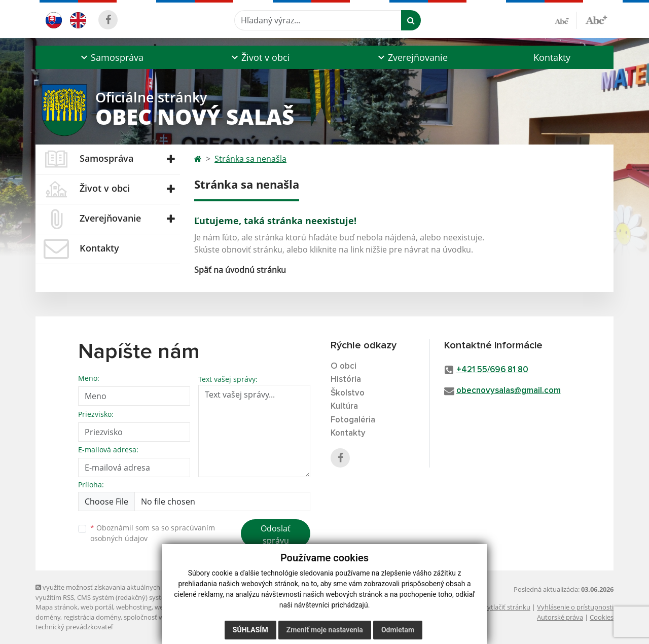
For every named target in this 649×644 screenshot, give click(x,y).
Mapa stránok (57, 607)
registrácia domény (92, 617)
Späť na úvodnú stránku (240, 270)
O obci (344, 366)
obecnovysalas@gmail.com (509, 391)
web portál (97, 607)
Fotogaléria (353, 420)
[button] (111, 57)
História (346, 380)
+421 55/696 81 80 (492, 370)
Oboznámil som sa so (153, 533)
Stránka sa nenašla (250, 159)
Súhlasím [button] (250, 630)
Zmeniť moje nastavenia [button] (325, 630)
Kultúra (344, 406)
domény (48, 617)
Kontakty (552, 57)
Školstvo (348, 393)
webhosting (134, 607)
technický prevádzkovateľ (74, 627)
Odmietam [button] (398, 630)
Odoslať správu (276, 534)
